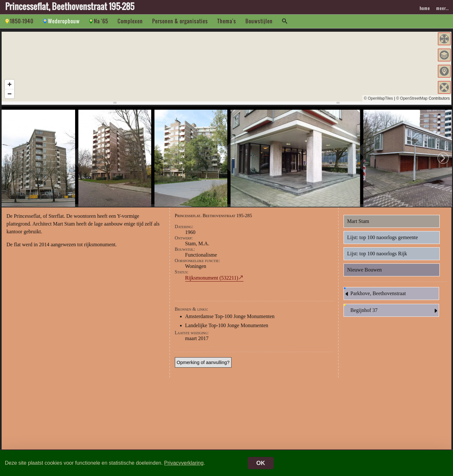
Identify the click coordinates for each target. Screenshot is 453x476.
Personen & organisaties (180, 21)
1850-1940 (22, 21)
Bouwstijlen (259, 21)
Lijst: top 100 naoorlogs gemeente (383, 241)
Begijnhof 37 (395, 315)
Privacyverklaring (184, 463)
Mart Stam (358, 225)
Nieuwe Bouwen (364, 274)
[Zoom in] (10, 84)
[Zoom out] (10, 94)
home (425, 8)
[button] (444, 39)
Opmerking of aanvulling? (203, 366)
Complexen (130, 21)
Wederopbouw (64, 21)
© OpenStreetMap (412, 98)
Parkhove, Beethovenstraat (375, 298)
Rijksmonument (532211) (212, 282)
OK (261, 463)
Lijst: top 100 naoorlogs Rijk (377, 257)
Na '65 (101, 21)
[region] (226, 67)
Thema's (227, 21)
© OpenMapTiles (379, 98)
